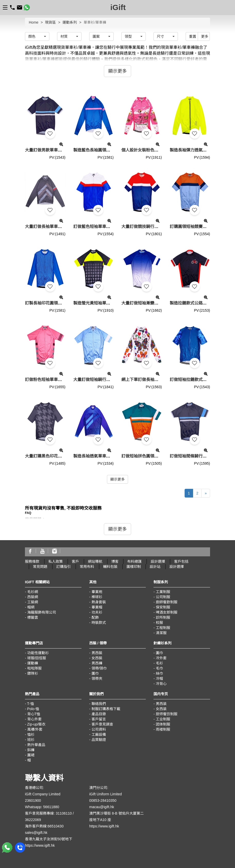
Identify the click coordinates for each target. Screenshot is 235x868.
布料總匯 (134, 561)
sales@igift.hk (36, 833)
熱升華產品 (36, 745)
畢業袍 (97, 592)
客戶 (75, 561)
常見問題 (40, 567)
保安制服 (163, 607)
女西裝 (97, 658)
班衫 (31, 740)
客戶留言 (99, 719)
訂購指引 (64, 567)
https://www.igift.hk (40, 845)
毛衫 (159, 663)
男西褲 (97, 663)
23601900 (33, 800)
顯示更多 (117, 479)
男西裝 (97, 653)
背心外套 (34, 719)
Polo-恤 (33, 709)
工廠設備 (99, 735)
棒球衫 (97, 597)
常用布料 (87, 567)
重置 (193, 36)
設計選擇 (158, 561)
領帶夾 (97, 679)
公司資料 (99, 729)
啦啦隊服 (34, 668)
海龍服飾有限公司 (42, 612)
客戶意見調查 (102, 724)
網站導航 (95, 561)
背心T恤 (34, 714)
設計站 (155, 567)
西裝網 (33, 597)
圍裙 (31, 755)
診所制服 (163, 617)
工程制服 (163, 628)
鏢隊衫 (33, 673)
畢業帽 (97, 607)
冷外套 (161, 658)
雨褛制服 (163, 729)
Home (34, 22)
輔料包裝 (110, 567)
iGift (118, 7)
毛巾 (159, 668)
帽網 (31, 607)
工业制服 (163, 719)
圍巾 (95, 673)
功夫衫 (97, 612)
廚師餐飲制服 (167, 602)
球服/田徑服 (37, 658)
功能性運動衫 (38, 653)
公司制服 (163, 597)
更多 (205, 36)
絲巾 (159, 673)
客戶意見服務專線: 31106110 (48, 813)
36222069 (33, 820)
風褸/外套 (35, 729)
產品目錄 (99, 714)
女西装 (161, 709)
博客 (115, 561)
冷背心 (161, 684)
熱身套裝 (99, 602)
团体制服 (163, 724)
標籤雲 (33, 617)
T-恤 (30, 704)
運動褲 (33, 663)
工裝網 (33, 602)
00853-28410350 (103, 800)
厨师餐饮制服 (167, 714)
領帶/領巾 (99, 668)
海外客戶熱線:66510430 (44, 826)
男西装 (161, 704)
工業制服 (163, 592)
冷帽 (159, 679)
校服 (159, 623)
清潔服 (161, 633)
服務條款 (32, 561)
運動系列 (70, 22)
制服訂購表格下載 (106, 709)
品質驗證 (99, 740)
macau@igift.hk (102, 807)
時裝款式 (99, 623)
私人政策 (56, 561)
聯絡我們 (99, 704)
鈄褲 (31, 750)
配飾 (95, 617)
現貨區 (50, 22)
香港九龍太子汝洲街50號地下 (49, 839)
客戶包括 (181, 561)
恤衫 (31, 735)
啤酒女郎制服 (167, 612)
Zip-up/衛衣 (37, 724)
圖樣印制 (134, 567)
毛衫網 (33, 592)
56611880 (51, 807)
